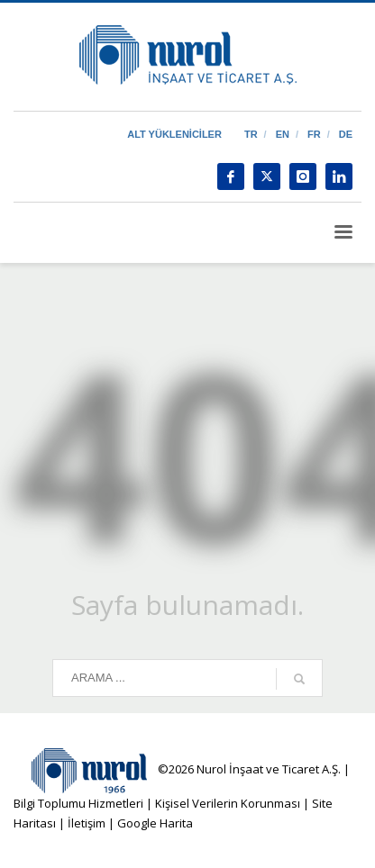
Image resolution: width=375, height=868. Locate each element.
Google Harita (155, 823)
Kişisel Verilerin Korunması (228, 803)
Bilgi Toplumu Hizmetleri (78, 803)
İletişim (85, 823)
